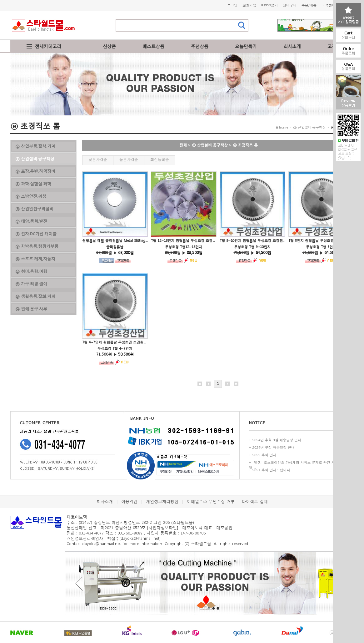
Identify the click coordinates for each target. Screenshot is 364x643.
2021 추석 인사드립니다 (271, 470)
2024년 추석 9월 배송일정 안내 (277, 440)
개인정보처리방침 (162, 501)
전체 (183, 145)
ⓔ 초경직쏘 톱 (245, 145)
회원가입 (249, 5)
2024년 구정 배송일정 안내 (274, 447)
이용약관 (129, 501)
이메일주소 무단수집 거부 (211, 501)
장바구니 (290, 5)
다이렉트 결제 (255, 501)
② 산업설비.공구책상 (210, 145)
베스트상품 (153, 46)
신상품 (109, 46)
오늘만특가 (246, 46)
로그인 (232, 5)
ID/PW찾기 (269, 5)
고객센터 (328, 5)
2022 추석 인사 (264, 455)
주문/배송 (309, 5)
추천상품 (200, 46)
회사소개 (292, 46)
